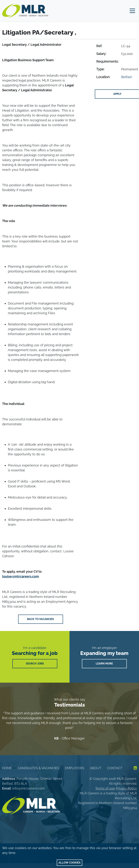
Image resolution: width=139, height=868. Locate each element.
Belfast (127, 77)
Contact (115, 768)
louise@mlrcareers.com (21, 576)
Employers (75, 768)
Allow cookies (69, 863)
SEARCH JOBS (35, 664)
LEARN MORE (104, 664)
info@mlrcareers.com (28, 788)
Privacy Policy (126, 788)
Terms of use (105, 788)
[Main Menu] (132, 11)
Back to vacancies (40, 619)
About (96, 768)
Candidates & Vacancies (38, 768)
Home (7, 768)
